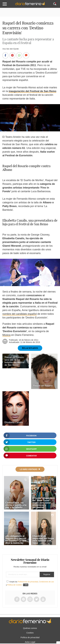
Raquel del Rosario (43, 386)
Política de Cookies (15, 585)
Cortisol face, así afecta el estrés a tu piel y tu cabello (16, 505)
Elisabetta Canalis (14, 422)
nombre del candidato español (20, 314)
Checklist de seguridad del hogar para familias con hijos (43, 539)
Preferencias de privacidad (28, 582)
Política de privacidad (30, 637)
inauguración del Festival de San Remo (32, 91)
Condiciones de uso (46, 582)
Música (6, 335)
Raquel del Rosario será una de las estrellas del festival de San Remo (15, 361)
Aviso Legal (30, 642)
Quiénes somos (30, 628)
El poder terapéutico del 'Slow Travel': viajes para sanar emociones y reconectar (43, 503)
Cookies (30, 633)
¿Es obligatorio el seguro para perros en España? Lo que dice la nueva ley (16, 539)
